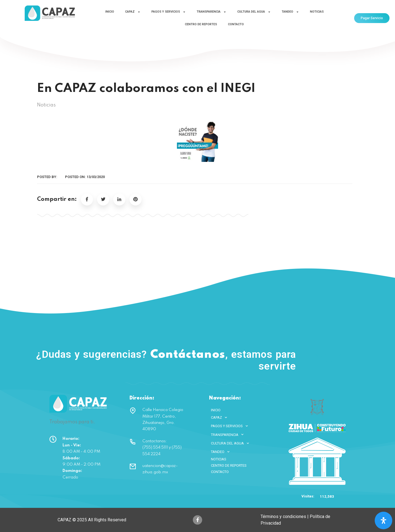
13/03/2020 (96, 177)
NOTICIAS (317, 12)
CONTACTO (236, 24)
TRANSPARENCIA (211, 12)
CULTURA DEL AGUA (254, 12)
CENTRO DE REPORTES (201, 24)
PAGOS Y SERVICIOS (169, 12)
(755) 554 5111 (328, 359)
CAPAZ (133, 12)
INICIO (110, 12)
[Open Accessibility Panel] (383, 520)
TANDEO (290, 12)
